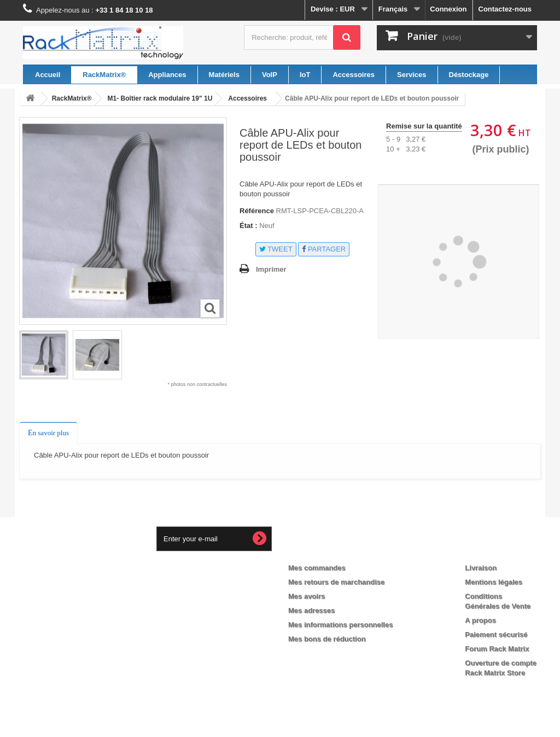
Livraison (481, 568)
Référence (257, 211)
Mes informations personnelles (340, 625)
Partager (324, 249)
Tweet (276, 249)
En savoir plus (48, 433)
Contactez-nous (505, 9)
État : (249, 226)
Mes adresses (311, 610)
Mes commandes (317, 568)
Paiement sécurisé (496, 634)
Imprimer (271, 269)
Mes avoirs (307, 596)
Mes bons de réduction (327, 639)
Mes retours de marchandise (336, 582)
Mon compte (319, 550)
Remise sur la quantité (424, 126)
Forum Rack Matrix (497, 649)
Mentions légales (494, 582)
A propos (480, 620)
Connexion (448, 9)
